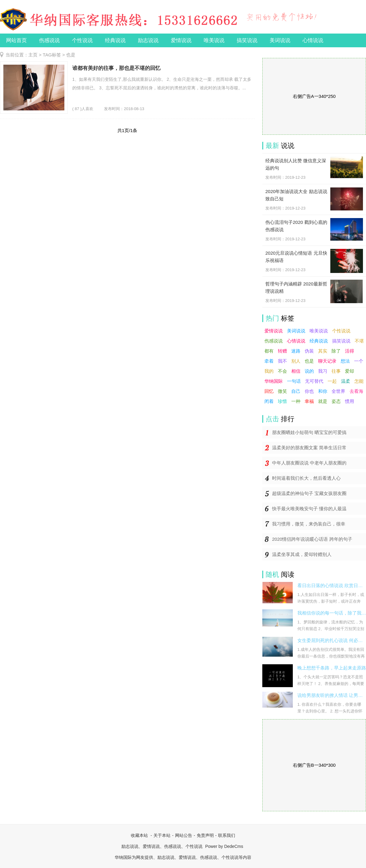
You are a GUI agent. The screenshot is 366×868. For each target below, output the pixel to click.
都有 (269, 351)
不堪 (359, 341)
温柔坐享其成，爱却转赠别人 (302, 554)
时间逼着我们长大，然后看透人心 (306, 478)
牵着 (269, 361)
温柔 (346, 381)
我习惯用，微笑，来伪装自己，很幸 (309, 524)
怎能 (359, 381)
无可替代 (314, 381)
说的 (309, 371)
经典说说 (115, 40)
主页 (33, 55)
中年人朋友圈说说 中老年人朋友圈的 (309, 463)
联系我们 (227, 835)
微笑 (282, 391)
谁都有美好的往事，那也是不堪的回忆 (116, 68)
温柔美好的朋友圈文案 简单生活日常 (309, 448)
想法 (345, 361)
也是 (309, 361)
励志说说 (148, 40)
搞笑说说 (247, 40)
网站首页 (16, 40)
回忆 (269, 391)
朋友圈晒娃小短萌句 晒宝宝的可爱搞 (309, 432)
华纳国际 (274, 381)
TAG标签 (52, 55)
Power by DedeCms (224, 846)
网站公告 (184, 835)
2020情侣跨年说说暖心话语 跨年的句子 (312, 539)
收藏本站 (139, 835)
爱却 (350, 371)
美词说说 (280, 40)
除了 (336, 351)
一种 (296, 401)
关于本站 (162, 835)
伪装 (309, 351)
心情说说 (313, 40)
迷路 (296, 351)
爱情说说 (181, 40)
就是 (323, 401)
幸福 (309, 401)
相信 (296, 371)
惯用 (350, 401)
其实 (323, 351)
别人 (296, 361)
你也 (309, 391)
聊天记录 (327, 361)
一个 (359, 361)
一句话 (294, 381)
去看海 (356, 391)
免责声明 (205, 835)
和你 (323, 391)
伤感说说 (49, 40)
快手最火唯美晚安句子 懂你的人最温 (309, 509)
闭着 (269, 401)
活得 (350, 351)
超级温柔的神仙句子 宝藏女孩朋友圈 (309, 493)
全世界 (338, 391)
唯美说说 (214, 40)
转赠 (282, 351)
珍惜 (282, 401)
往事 (336, 371)
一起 (332, 381)
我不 (282, 361)
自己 (296, 391)
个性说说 (82, 40)
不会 (282, 371)
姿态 (336, 401)
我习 (323, 371)
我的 (269, 371)
